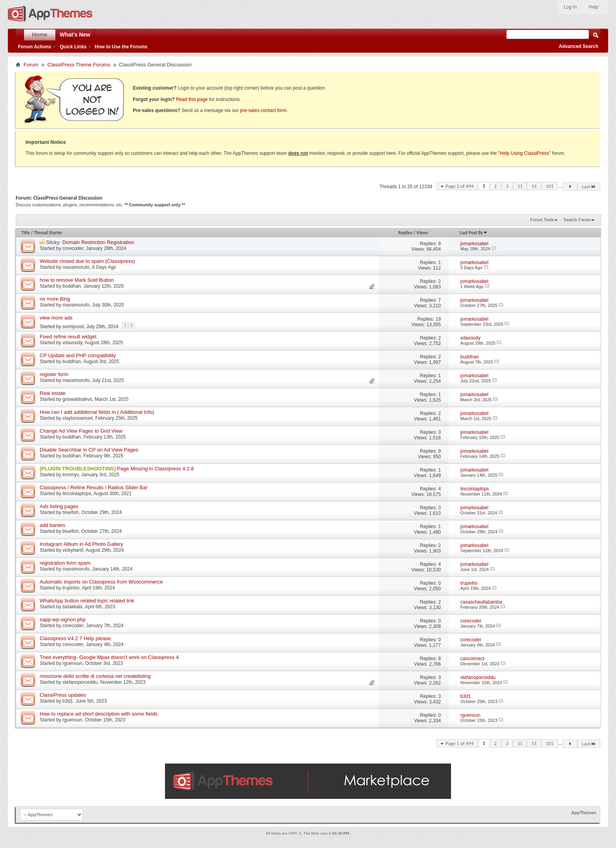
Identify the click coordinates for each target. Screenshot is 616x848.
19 (438, 319)
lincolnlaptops (77, 494)
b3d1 (68, 701)
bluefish (71, 512)
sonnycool (73, 327)
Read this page (192, 99)
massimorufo (76, 267)
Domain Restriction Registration (98, 242)
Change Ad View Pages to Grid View (81, 431)
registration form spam (65, 563)
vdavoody (72, 343)
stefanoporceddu (80, 682)
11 (520, 186)
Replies (405, 233)
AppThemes (584, 812)
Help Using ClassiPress (524, 153)
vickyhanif (73, 550)
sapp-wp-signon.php (63, 619)
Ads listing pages (59, 506)
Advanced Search (578, 46)
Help (593, 7)
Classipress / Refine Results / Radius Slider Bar (94, 487)
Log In (570, 7)
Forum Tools (542, 220)
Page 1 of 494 (459, 186)
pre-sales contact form (263, 110)
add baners (52, 525)
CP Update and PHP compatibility (78, 355)
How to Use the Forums (121, 47)
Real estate (53, 393)
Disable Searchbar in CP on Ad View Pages (89, 450)
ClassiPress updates (63, 695)
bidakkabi (72, 607)
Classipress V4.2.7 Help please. (76, 638)
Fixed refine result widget (68, 337)
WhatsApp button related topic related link (87, 601)
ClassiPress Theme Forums (79, 65)
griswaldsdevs (77, 399)
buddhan (72, 286)
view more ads (56, 318)
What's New (75, 35)
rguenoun (72, 663)
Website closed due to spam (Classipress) (87, 261)
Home (40, 35)
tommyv (71, 475)
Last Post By (474, 233)
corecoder (73, 248)
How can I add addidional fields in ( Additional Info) (97, 412)
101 (550, 186)
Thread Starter (48, 233)
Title (26, 233)
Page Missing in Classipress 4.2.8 (155, 469)
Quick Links (73, 47)
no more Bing (55, 299)
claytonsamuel (78, 418)
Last (589, 186)
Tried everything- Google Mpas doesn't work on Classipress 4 (109, 657)
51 (534, 186)
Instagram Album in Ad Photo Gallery (81, 544)
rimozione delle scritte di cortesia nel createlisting (95, 676)
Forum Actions (35, 47)
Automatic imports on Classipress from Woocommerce (101, 582)
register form (54, 374)
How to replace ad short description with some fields (99, 714)
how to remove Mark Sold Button (77, 280)
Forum (31, 65)
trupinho (71, 588)
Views (422, 233)
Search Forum (577, 220)
